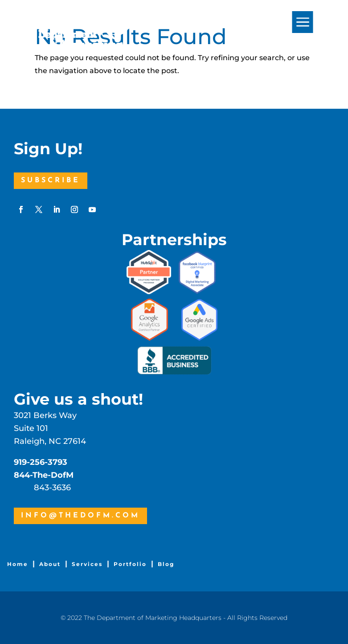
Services (87, 564)
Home (18, 564)
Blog (166, 564)
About (50, 564)
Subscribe (51, 180)
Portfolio (130, 564)
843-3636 (52, 488)
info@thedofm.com (80, 516)
